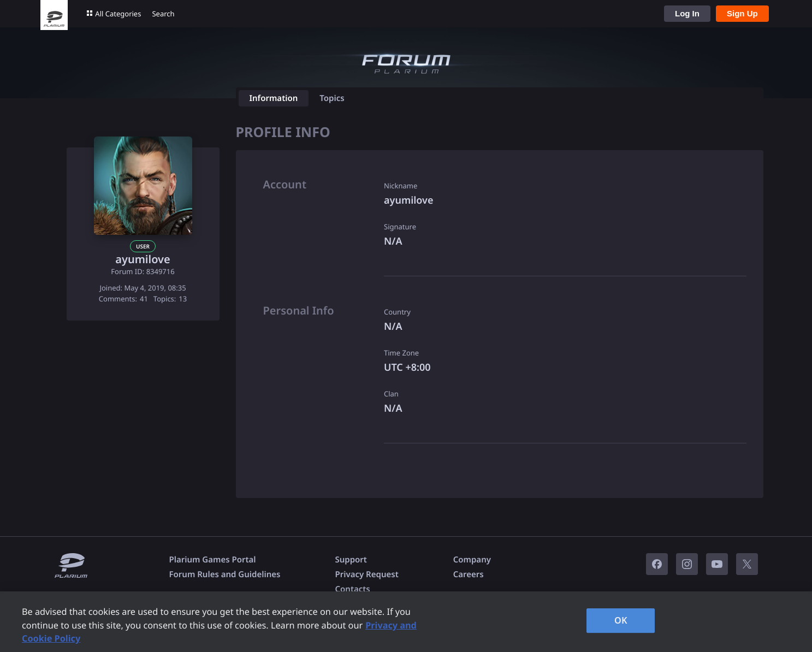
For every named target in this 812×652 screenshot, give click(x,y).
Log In (687, 13)
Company (472, 560)
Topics (332, 98)
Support (351, 560)
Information (274, 98)
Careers (469, 574)
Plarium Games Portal (213, 560)
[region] (406, 622)
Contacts (352, 589)
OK (621, 620)
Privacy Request (366, 574)
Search (163, 14)
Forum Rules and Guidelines (225, 574)
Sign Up (742, 13)
